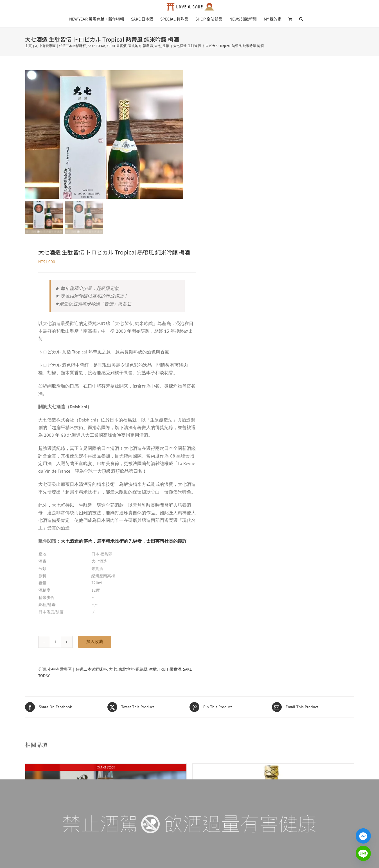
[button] (301, 19)
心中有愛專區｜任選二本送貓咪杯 (78, 684)
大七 (113, 684)
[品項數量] (55, 656)
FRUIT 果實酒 (170, 684)
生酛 (153, 684)
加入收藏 (95, 656)
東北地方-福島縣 (133, 684)
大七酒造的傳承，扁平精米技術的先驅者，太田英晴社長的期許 (124, 555)
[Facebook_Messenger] (363, 836)
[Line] (363, 853)
